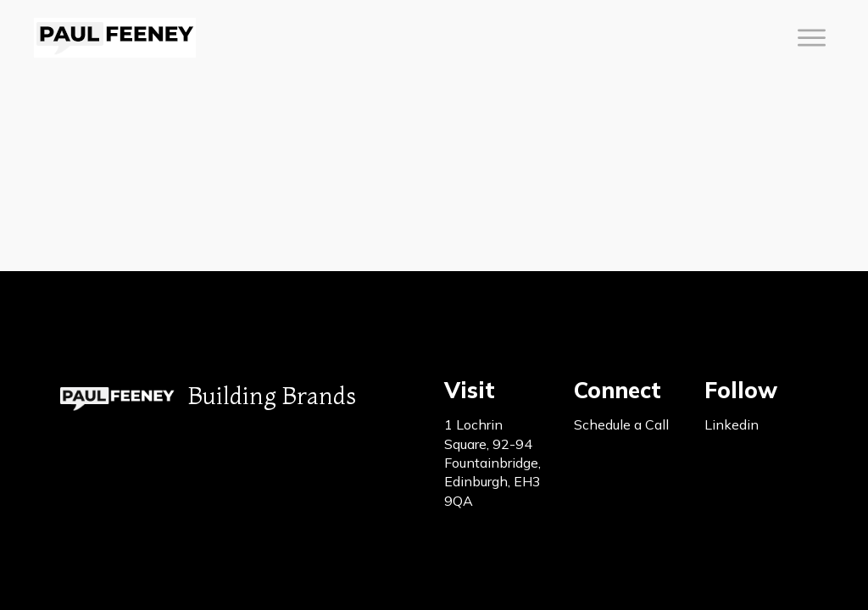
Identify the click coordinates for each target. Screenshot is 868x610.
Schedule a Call (621, 424)
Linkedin (732, 424)
